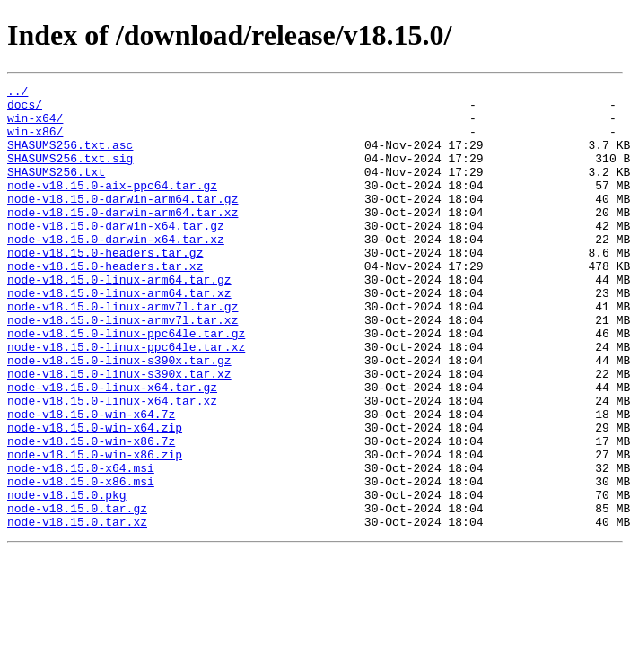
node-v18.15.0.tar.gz (77, 594)
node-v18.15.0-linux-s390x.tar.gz (119, 416)
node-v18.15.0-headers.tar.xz (105, 303)
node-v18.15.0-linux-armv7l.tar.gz (122, 352)
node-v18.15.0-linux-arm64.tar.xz (119, 336)
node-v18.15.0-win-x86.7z (91, 513)
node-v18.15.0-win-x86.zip (95, 529)
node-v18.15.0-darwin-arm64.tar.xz (122, 239)
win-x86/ (35, 142)
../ (17, 93)
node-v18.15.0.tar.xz (77, 610)
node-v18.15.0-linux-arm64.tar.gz (119, 319)
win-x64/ (35, 126)
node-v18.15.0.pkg (67, 578)
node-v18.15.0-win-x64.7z (91, 481)
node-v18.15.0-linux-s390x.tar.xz (119, 432)
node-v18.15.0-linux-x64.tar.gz (112, 449)
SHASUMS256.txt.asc (70, 158)
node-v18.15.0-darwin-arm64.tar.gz (122, 223)
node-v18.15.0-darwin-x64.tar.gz (116, 255)
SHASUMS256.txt (56, 190)
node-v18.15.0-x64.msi (81, 545)
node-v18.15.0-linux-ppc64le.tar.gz (126, 384)
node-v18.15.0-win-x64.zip (95, 497)
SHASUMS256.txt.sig (70, 174)
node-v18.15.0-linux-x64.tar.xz (112, 465)
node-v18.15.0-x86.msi (81, 562)
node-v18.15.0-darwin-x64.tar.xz (116, 271)
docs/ (25, 109)
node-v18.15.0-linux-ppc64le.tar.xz (126, 400)
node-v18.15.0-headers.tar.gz (105, 287)
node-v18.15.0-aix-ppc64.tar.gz (112, 206)
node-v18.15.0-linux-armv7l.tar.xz (122, 368)
